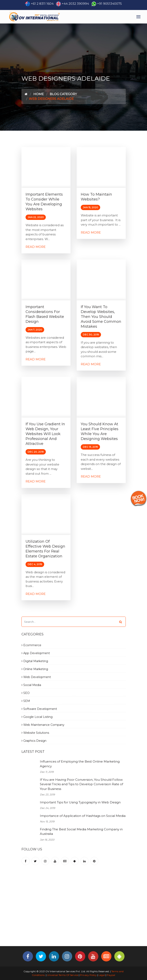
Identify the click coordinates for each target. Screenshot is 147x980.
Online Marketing (35, 669)
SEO (26, 693)
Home (39, 94)
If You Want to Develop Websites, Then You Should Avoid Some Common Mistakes (101, 317)
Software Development (39, 709)
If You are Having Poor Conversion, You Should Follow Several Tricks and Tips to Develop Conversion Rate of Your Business (81, 784)
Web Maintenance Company (43, 725)
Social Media (31, 685)
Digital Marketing (35, 661)
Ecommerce (31, 645)
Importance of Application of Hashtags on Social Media (83, 816)
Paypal (111, 975)
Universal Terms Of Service (63, 975)
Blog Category (63, 94)
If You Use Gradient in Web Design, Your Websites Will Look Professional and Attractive (45, 434)
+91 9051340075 (109, 4)
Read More (36, 247)
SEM (26, 701)
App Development (36, 653)
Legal (102, 975)
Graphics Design (34, 741)
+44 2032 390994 (75, 4)
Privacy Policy (88, 975)
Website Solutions (35, 733)
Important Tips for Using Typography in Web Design (80, 802)
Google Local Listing (37, 717)
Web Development (36, 677)
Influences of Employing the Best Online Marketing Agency (80, 764)
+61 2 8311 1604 (42, 4)
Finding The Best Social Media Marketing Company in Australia (81, 832)
